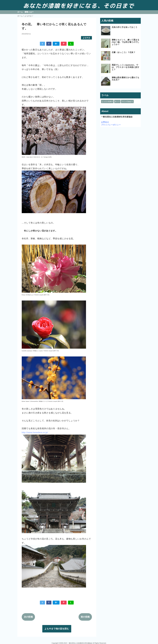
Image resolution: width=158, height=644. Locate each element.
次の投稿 (28, 617)
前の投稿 (85, 617)
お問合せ (105, 122)
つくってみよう (127, 101)
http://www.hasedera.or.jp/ (35, 432)
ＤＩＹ (117, 101)
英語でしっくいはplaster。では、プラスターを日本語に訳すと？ (126, 67)
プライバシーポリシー (111, 125)
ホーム (20, 12)
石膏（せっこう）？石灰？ (124, 52)
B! (56, 44)
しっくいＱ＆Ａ (107, 101)
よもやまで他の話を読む (57, 629)
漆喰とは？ (29, 12)
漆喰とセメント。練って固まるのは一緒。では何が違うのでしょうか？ (126, 42)
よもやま (86, 38)
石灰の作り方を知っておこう (125, 27)
